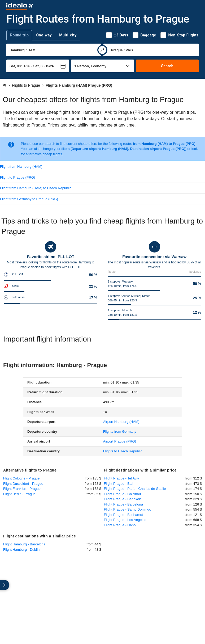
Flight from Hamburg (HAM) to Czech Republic (36, 188)
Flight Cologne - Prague (21, 478)
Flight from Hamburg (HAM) (21, 167)
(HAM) (121, 422)
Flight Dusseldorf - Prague (23, 484)
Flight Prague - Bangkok (122, 499)
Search (167, 66)
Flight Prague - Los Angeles (125, 520)
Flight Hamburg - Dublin (21, 550)
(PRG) (120, 441)
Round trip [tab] (19, 35)
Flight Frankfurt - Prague (22, 489)
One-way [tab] (44, 35)
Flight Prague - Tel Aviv (121, 478)
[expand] (5, 585)
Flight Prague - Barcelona (123, 504)
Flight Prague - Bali (119, 484)
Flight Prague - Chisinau (122, 494)
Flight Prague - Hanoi (120, 525)
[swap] (102, 50)
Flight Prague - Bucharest (123, 515)
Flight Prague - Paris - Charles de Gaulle (135, 489)
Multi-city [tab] (68, 35)
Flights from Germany (120, 432)
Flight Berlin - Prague (19, 494)
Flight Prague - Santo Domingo (128, 509)
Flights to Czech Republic (123, 451)
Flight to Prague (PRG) (18, 177)
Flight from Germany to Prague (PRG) (29, 199)
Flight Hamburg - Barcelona (24, 544)
